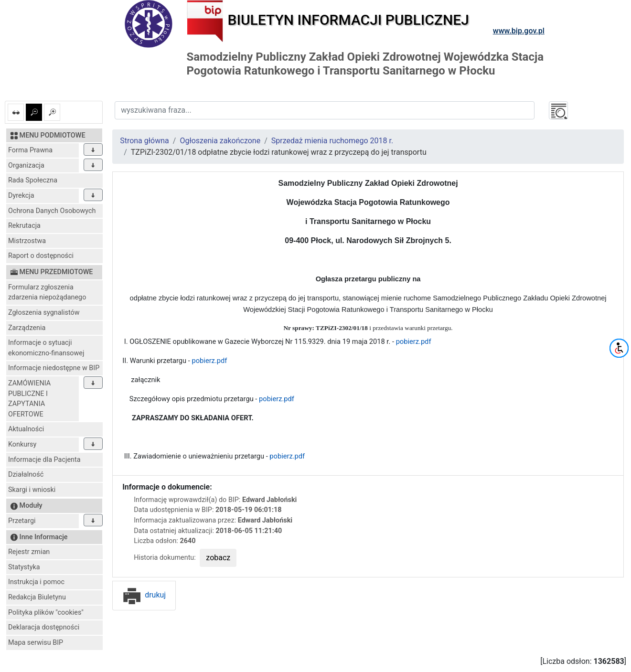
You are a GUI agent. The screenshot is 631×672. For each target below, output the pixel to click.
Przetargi (22, 521)
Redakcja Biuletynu (37, 597)
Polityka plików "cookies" (46, 613)
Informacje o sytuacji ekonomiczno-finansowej (46, 348)
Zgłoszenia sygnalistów (44, 313)
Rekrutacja (24, 226)
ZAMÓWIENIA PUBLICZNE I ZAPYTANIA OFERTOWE (29, 399)
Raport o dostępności (41, 256)
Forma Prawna (30, 150)
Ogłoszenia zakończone (220, 141)
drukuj (144, 595)
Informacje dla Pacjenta (44, 460)
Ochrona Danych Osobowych (52, 211)
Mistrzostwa (27, 241)
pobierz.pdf (412, 341)
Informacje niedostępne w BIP (54, 368)
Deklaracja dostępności (44, 627)
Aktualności (26, 429)
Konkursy (22, 444)
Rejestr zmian (29, 552)
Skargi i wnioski (32, 490)
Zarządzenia (27, 328)
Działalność (26, 475)
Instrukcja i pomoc (36, 582)
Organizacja (26, 165)
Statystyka (24, 567)
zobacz (218, 558)
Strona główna (144, 141)
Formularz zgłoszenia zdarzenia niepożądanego (47, 293)
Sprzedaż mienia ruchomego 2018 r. (332, 141)
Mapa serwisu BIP (36, 643)
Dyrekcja (21, 196)
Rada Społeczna (33, 180)
